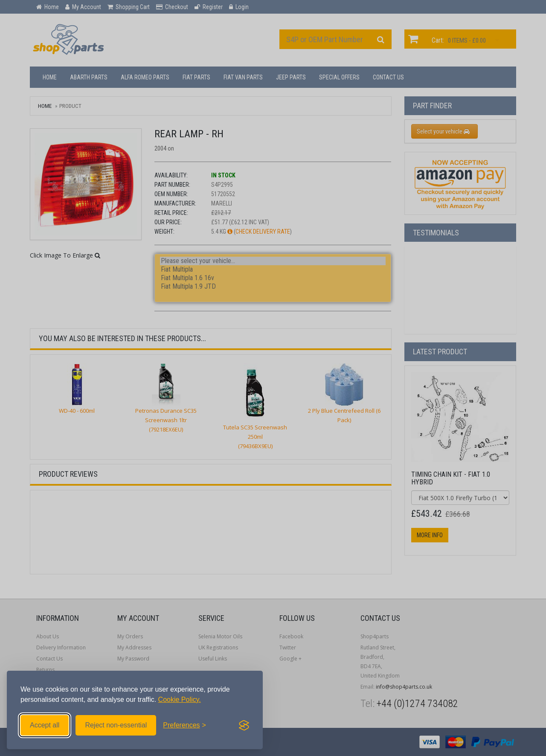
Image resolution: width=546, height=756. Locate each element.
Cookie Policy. (180, 700)
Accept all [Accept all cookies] (45, 725)
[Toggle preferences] (184, 725)
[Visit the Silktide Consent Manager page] (244, 725)
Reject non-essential (116, 725)
